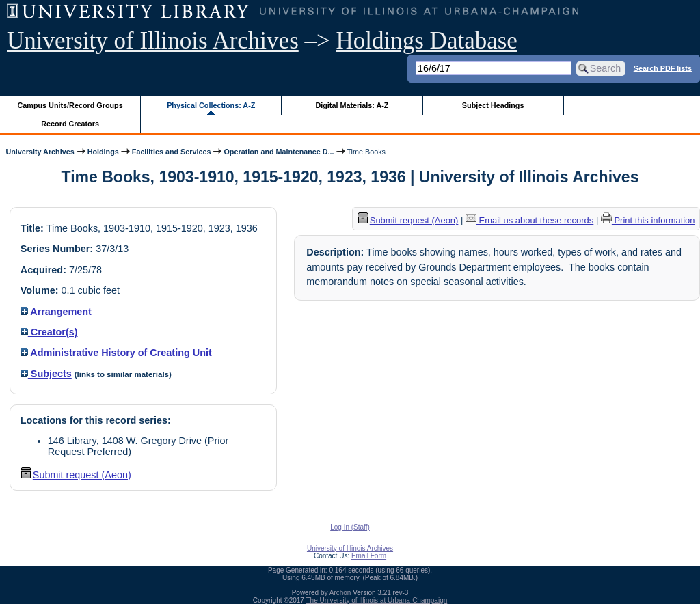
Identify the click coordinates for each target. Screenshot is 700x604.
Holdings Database (427, 41)
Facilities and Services (172, 152)
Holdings (103, 152)
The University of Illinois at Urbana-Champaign (377, 600)
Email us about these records (529, 220)
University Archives (40, 152)
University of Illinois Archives (153, 41)
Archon (340, 593)
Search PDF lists (663, 68)
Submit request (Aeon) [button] (76, 475)
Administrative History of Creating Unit (116, 353)
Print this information (648, 220)
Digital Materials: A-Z (352, 105)
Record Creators (70, 124)
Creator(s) (49, 332)
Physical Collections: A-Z (211, 105)
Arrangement (56, 312)
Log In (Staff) (350, 527)
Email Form (369, 556)
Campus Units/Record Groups (70, 105)
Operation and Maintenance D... (279, 152)
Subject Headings (493, 105)
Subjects (46, 374)
